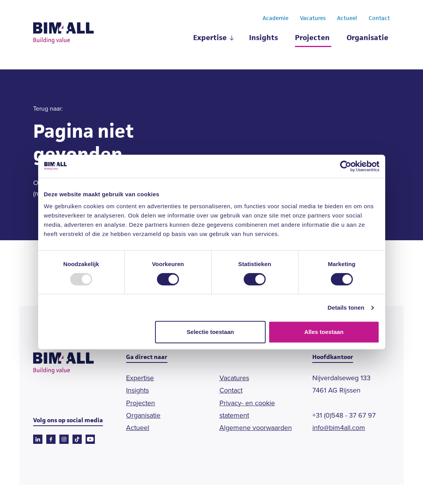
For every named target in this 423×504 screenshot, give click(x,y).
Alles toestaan (324, 332)
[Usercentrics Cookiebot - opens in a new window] (346, 166)
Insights (264, 38)
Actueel (347, 19)
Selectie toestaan (210, 332)
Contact (379, 19)
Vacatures (313, 19)
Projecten (312, 38)
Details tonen (346, 308)
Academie (276, 19)
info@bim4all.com (339, 428)
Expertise (210, 38)
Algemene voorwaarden (256, 428)
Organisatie (367, 38)
